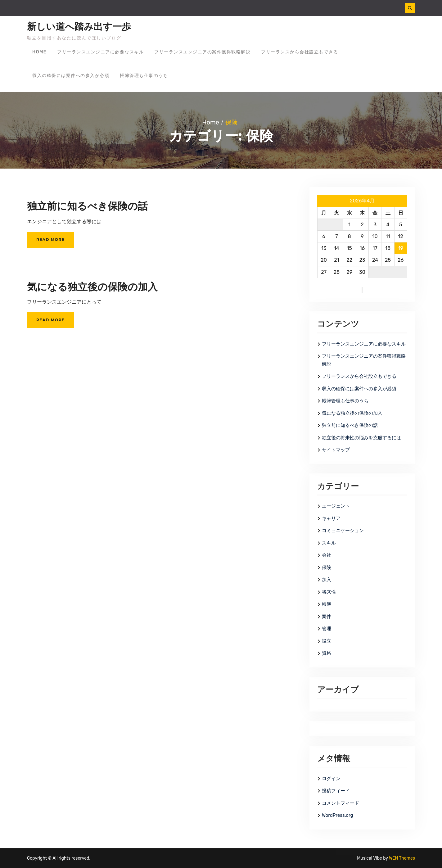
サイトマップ (336, 450)
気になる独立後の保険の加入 (92, 287)
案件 (327, 617)
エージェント (336, 506)
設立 (327, 641)
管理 (327, 629)
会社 (327, 555)
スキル (329, 543)
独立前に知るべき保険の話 (87, 206)
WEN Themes (402, 858)
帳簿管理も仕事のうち (144, 76)
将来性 (329, 592)
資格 (327, 653)
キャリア (331, 518)
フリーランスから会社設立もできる (300, 52)
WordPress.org (337, 815)
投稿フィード (336, 791)
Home (39, 52)
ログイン (331, 779)
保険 (327, 567)
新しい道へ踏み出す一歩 (79, 27)
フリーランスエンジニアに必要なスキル (100, 52)
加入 (327, 580)
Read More (50, 240)
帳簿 (327, 604)
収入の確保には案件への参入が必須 (71, 76)
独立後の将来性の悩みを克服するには (361, 438)
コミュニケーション (343, 531)
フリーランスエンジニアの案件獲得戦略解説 (202, 52)
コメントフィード (341, 803)
